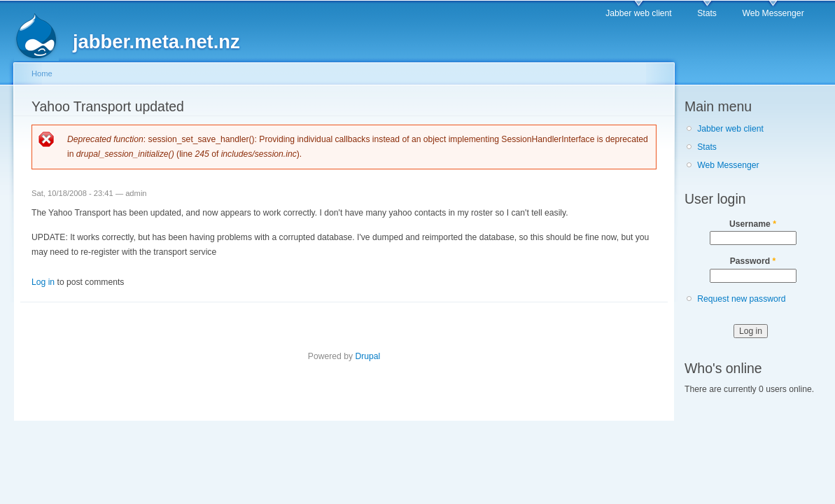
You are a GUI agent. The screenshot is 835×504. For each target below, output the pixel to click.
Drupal (367, 356)
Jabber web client (639, 13)
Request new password (741, 299)
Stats (707, 13)
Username (753, 224)
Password (753, 261)
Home (42, 73)
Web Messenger (773, 13)
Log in (43, 282)
